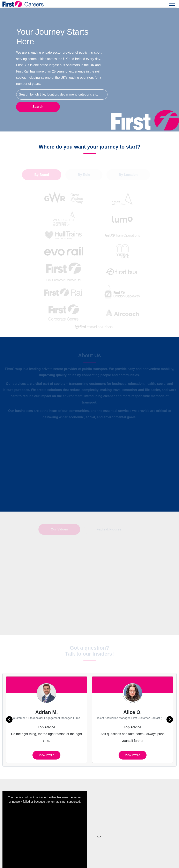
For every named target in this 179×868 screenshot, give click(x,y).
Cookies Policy (124, 851)
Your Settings (105, 860)
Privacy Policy (98, 851)
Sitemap (78, 851)
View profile (46, 712)
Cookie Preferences (153, 851)
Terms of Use (82, 860)
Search (38, 106)
